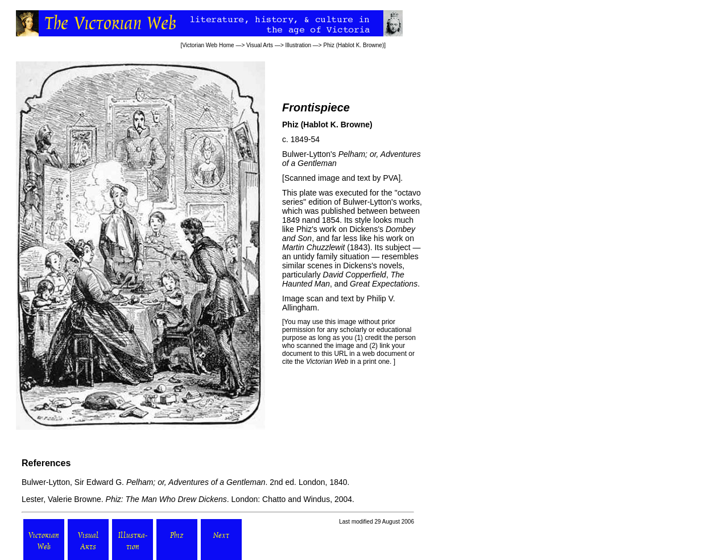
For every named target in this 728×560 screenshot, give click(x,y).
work (328, 229)
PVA (390, 178)
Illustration (299, 45)
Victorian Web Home (208, 45)
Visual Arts (260, 45)
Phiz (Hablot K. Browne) (354, 45)
